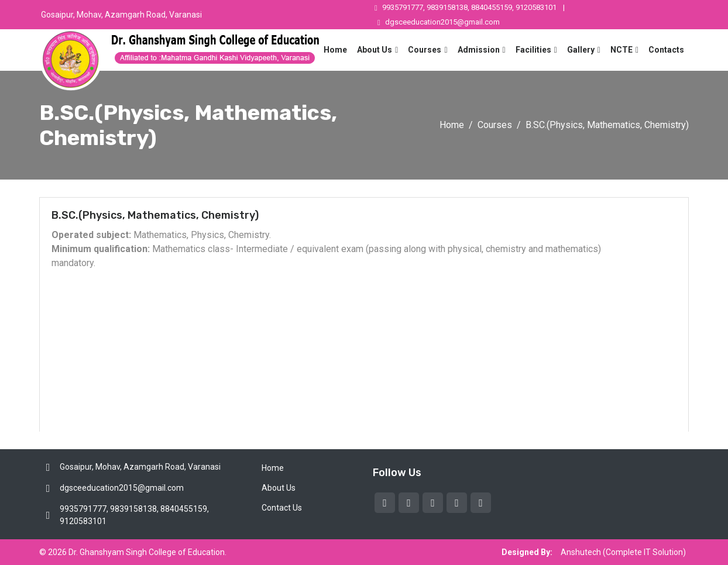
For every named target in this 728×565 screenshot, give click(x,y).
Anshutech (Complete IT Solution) (623, 552)
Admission (479, 50)
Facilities (533, 50)
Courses (425, 50)
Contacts (666, 50)
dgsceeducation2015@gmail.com (439, 22)
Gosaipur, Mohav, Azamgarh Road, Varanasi (121, 15)
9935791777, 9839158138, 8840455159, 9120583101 (466, 7)
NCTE (621, 50)
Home (335, 50)
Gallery (581, 50)
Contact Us (282, 508)
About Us (375, 50)
